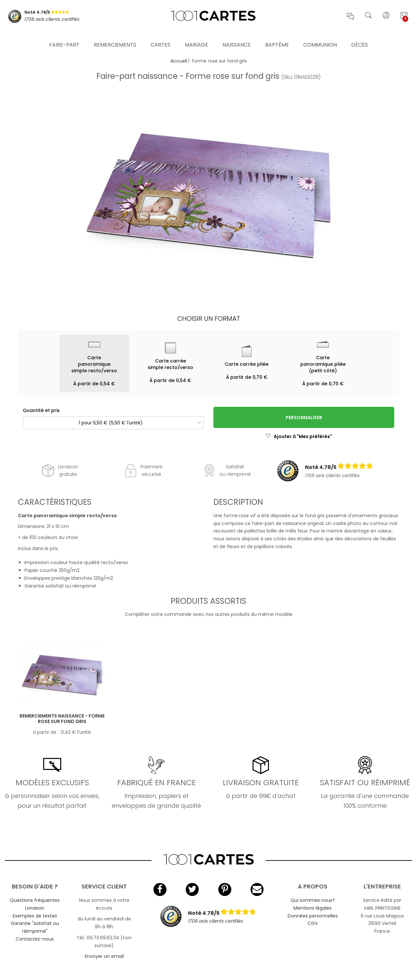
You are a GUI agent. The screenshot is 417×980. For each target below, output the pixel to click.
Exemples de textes (35, 916)
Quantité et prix (41, 410)
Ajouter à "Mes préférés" (299, 436)
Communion (320, 37)
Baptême (277, 37)
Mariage (196, 37)
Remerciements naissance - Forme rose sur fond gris (62, 719)
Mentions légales (313, 908)
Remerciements (115, 37)
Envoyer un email (104, 956)
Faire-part (64, 37)
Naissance (237, 37)
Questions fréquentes (35, 900)
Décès (359, 37)
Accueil (179, 61)
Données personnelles (313, 916)
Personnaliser (304, 418)
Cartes (160, 37)
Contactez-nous (35, 939)
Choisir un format (209, 319)
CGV (313, 923)
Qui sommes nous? (313, 900)
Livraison (35, 908)
